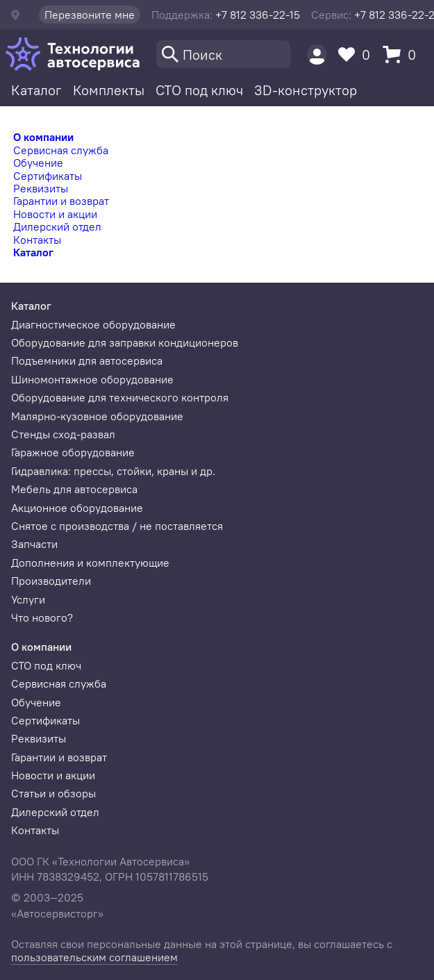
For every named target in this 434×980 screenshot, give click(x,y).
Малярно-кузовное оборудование (97, 416)
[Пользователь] (317, 55)
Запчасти (34, 544)
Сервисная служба (61, 150)
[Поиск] (223, 54)
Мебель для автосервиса (74, 489)
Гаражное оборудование (73, 452)
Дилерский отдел (57, 226)
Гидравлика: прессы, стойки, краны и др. (113, 471)
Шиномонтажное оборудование (92, 379)
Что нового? (42, 617)
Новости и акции (55, 214)
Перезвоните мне (90, 15)
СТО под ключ (199, 90)
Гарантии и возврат (61, 201)
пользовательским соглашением (94, 957)
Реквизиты (41, 188)
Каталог (36, 90)
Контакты (37, 240)
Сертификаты (48, 176)
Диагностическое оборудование (93, 324)
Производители (51, 581)
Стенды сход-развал (63, 434)
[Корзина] (403, 55)
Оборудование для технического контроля (120, 397)
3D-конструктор (306, 90)
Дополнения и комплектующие (90, 563)
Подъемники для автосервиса (87, 360)
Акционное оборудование (77, 508)
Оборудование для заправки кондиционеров (125, 342)
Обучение (38, 163)
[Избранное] (358, 55)
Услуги (28, 599)
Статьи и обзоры (53, 793)
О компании (43, 137)
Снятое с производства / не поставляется (117, 526)
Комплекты (109, 90)
